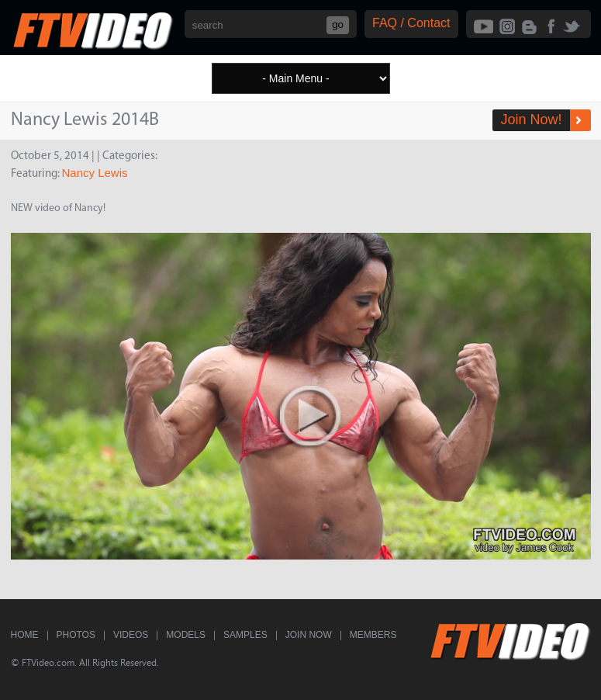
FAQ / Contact (411, 23)
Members (373, 635)
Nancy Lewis (95, 173)
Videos (131, 635)
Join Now (309, 635)
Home (25, 635)
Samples (245, 635)
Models (186, 635)
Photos (76, 635)
